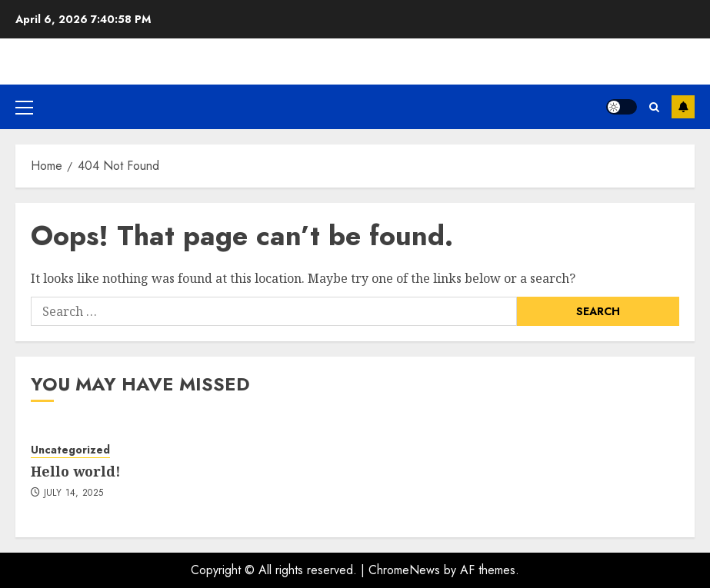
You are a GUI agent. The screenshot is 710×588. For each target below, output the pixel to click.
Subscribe (683, 107)
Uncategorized (70, 450)
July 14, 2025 (74, 493)
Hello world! (76, 471)
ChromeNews (404, 570)
